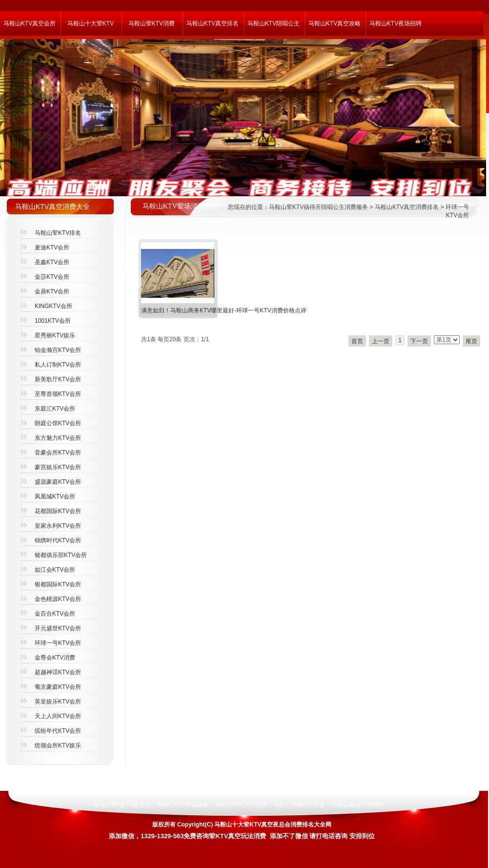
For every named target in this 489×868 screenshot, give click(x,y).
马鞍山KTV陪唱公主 (274, 23)
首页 (357, 341)
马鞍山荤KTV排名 (58, 233)
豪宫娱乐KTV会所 (58, 467)
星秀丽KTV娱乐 (55, 335)
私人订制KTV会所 (58, 365)
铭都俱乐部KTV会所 (61, 555)
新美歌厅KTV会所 (58, 379)
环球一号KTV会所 (58, 643)
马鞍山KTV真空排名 (213, 23)
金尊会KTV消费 (55, 658)
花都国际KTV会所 (58, 511)
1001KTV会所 (53, 321)
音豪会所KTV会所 (58, 453)
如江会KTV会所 (55, 570)
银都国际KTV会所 (58, 584)
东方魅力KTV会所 (58, 438)
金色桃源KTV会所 (58, 599)
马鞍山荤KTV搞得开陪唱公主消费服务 (318, 207)
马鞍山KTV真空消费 (241, 805)
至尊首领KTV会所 (58, 394)
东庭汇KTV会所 (55, 409)
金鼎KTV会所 (52, 291)
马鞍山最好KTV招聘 (357, 805)
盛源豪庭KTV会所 (58, 482)
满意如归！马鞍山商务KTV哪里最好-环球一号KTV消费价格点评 (224, 310)
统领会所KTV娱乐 (58, 745)
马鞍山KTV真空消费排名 (407, 207)
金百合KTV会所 (55, 614)
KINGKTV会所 (53, 306)
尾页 (471, 341)
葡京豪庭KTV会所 (58, 687)
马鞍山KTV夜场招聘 (396, 23)
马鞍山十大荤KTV (91, 23)
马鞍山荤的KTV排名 (299, 805)
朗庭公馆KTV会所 (58, 423)
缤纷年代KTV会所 (58, 731)
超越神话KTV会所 (58, 672)
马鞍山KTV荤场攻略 (183, 805)
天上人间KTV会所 (58, 716)
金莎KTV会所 (52, 277)
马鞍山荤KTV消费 (152, 23)
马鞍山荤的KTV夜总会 (122, 805)
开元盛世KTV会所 (58, 628)
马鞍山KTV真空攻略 (335, 23)
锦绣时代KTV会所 (58, 540)
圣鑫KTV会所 (52, 262)
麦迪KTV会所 (52, 248)
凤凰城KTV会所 (55, 496)
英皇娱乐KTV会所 (58, 702)
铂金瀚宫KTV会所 (58, 350)
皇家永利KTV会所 (58, 526)
